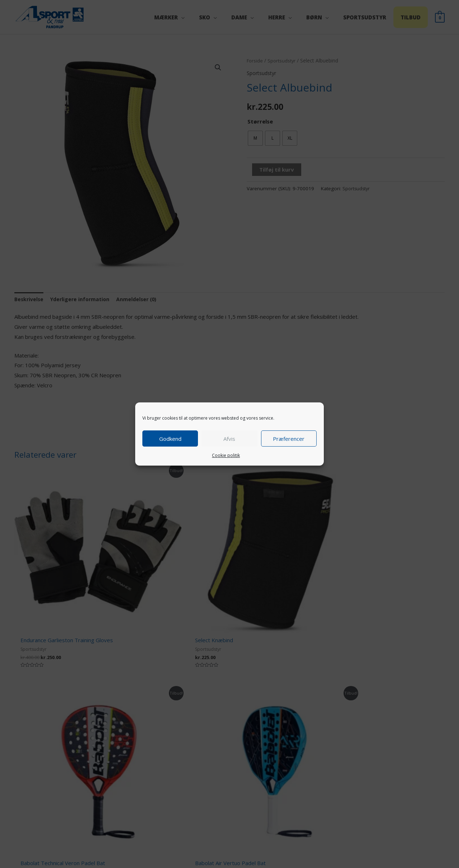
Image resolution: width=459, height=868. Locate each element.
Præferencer (289, 439)
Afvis (229, 439)
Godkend (170, 439)
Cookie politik (226, 455)
